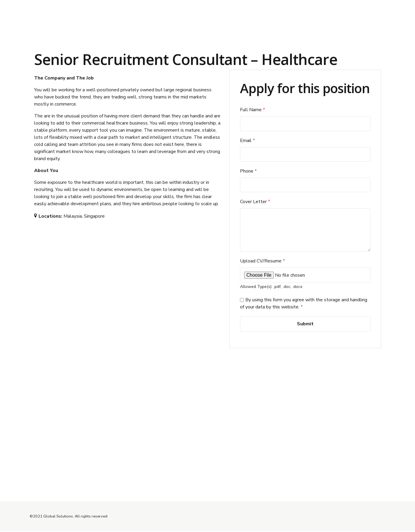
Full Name (253, 110)
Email (248, 141)
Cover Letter (255, 202)
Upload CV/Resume (263, 262)
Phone (248, 171)
